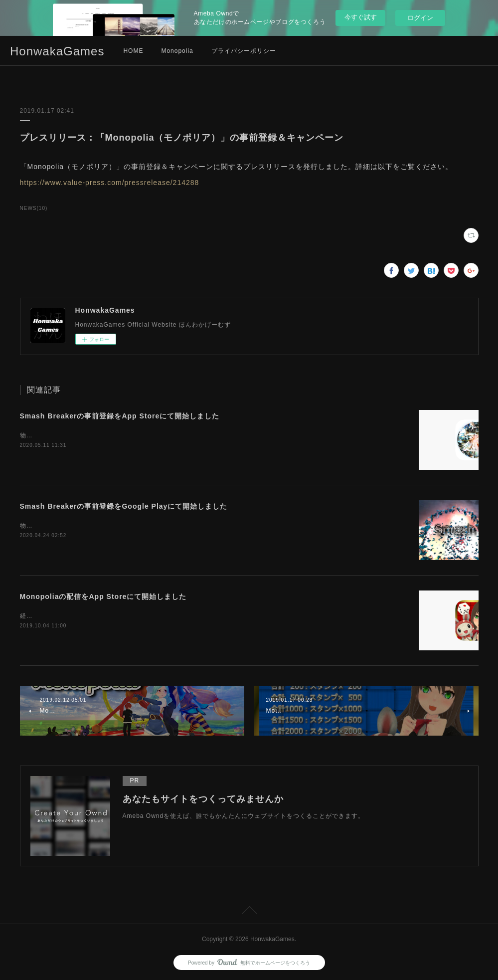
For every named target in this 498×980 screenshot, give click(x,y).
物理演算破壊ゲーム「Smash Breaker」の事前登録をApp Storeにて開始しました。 (144, 435)
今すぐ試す (361, 17)
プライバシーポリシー (244, 51)
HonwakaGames (57, 51)
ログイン (420, 18)
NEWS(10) (34, 208)
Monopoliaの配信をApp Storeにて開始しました (103, 596)
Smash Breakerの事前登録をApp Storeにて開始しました (120, 416)
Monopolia (177, 51)
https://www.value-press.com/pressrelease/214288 (110, 183)
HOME (133, 51)
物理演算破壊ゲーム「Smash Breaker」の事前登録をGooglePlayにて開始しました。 (146, 526)
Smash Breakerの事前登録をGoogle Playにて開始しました (124, 506)
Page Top (249, 912)
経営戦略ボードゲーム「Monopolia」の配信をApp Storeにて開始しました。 (133, 616)
